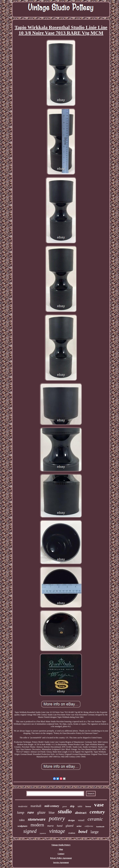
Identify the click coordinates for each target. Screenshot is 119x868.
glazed (70, 826)
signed (30, 831)
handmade (100, 826)
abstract (81, 813)
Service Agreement (61, 862)
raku (22, 820)
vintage (57, 831)
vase (99, 805)
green (65, 806)
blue (52, 812)
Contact (61, 854)
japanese (43, 833)
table (80, 806)
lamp (21, 812)
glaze (41, 812)
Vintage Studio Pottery (61, 845)
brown (88, 806)
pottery (57, 818)
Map (61, 849)
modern (37, 825)
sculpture (22, 826)
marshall (36, 806)
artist (79, 826)
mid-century (52, 806)
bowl (83, 831)
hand (60, 826)
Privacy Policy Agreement (61, 858)
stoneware (37, 819)
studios (72, 833)
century (97, 812)
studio (65, 811)
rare (31, 812)
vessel (81, 820)
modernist (23, 806)
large (95, 832)
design (71, 820)
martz (50, 826)
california (89, 826)
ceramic (95, 819)
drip (72, 806)
